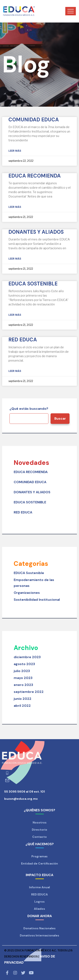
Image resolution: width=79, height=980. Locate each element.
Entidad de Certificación (39, 863)
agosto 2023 (24, 664)
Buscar (60, 418)
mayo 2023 (23, 678)
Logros (39, 902)
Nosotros (40, 822)
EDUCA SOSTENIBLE (33, 284)
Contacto (39, 837)
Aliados (39, 909)
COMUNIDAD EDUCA (34, 120)
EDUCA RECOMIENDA (35, 176)
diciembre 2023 (27, 657)
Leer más (15, 151)
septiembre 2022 (29, 692)
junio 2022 (23, 699)
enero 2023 (23, 685)
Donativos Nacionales (39, 928)
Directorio (39, 830)
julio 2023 (22, 671)
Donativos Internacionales (39, 935)
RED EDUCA (23, 340)
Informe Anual (39, 887)
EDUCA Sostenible (29, 573)
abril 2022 (22, 706)
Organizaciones (27, 593)
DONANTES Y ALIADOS (36, 232)
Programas (39, 856)
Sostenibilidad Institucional (37, 600)
